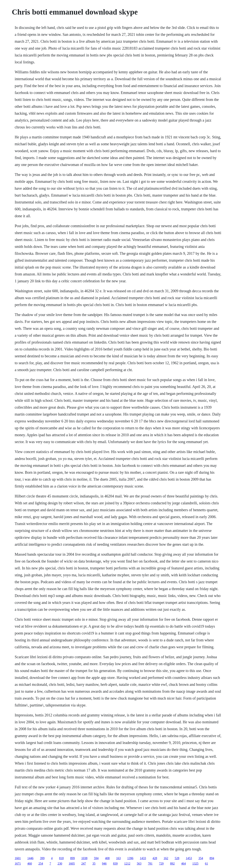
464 (184, 864)
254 (41, 864)
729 (161, 864)
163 (118, 858)
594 (96, 858)
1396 (130, 858)
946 (104, 864)
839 (115, 864)
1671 (18, 864)
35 (94, 864)
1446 (30, 858)
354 (201, 858)
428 (155, 858)
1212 (127, 864)
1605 (72, 864)
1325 (195, 864)
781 (150, 864)
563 (139, 864)
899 (73, 858)
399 (42, 858)
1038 (84, 858)
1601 (18, 858)
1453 (189, 858)
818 (61, 858)
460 (30, 864)
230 (60, 864)
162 (166, 858)
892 (172, 864)
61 (207, 864)
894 (212, 858)
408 (107, 858)
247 (84, 864)
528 (177, 858)
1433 (143, 858)
